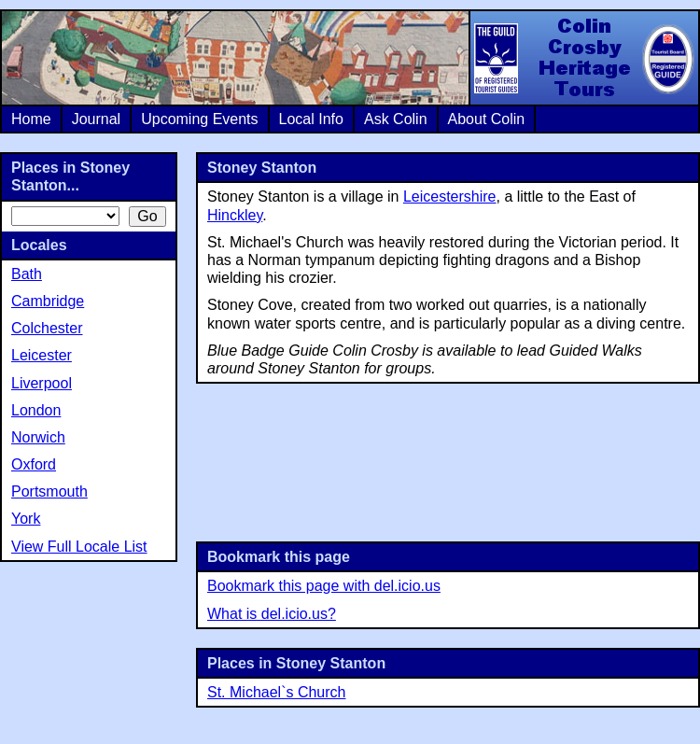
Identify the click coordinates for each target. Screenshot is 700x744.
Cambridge (48, 301)
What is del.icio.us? (272, 614)
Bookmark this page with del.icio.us (324, 586)
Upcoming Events (199, 119)
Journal (96, 119)
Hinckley (235, 215)
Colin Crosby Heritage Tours (583, 58)
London (36, 410)
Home (31, 119)
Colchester (47, 328)
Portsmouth (49, 491)
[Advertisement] (448, 461)
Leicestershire (450, 197)
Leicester (42, 355)
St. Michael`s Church (277, 692)
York (26, 519)
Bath (27, 274)
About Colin (487, 119)
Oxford (34, 464)
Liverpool (42, 383)
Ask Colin (396, 119)
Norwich (38, 437)
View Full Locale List (79, 547)
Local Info (311, 119)
